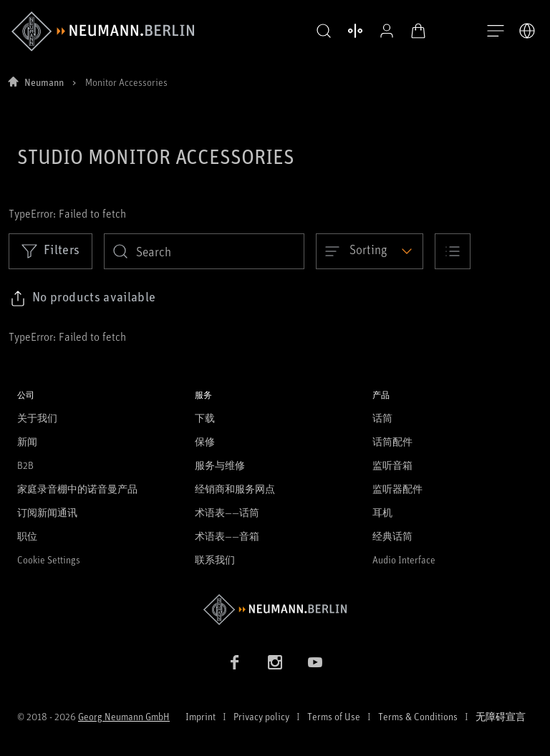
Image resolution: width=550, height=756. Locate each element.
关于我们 (37, 418)
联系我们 (215, 559)
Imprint (201, 716)
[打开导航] (496, 31)
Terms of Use (334, 716)
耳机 (382, 512)
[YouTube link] (315, 662)
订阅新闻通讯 (47, 512)
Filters (50, 251)
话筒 (382, 418)
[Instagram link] (275, 662)
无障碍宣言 (501, 716)
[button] (324, 31)
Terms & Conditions (418, 716)
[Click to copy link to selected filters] (83, 299)
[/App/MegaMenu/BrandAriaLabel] (103, 31)
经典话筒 (392, 536)
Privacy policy (261, 716)
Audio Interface (404, 559)
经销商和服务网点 (235, 489)
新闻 (27, 441)
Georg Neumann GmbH (124, 716)
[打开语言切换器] (527, 31)
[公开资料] (387, 31)
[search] (204, 251)
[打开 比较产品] (355, 31)
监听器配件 (397, 489)
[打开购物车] (418, 31)
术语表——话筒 (227, 512)
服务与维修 (220, 465)
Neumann (44, 82)
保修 (205, 441)
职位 (27, 536)
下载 (205, 418)
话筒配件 (392, 441)
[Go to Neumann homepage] (275, 610)
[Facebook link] (235, 662)
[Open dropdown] (370, 251)
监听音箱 (392, 465)
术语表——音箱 (227, 536)
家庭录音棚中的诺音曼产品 (77, 489)
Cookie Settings (49, 559)
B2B (25, 465)
